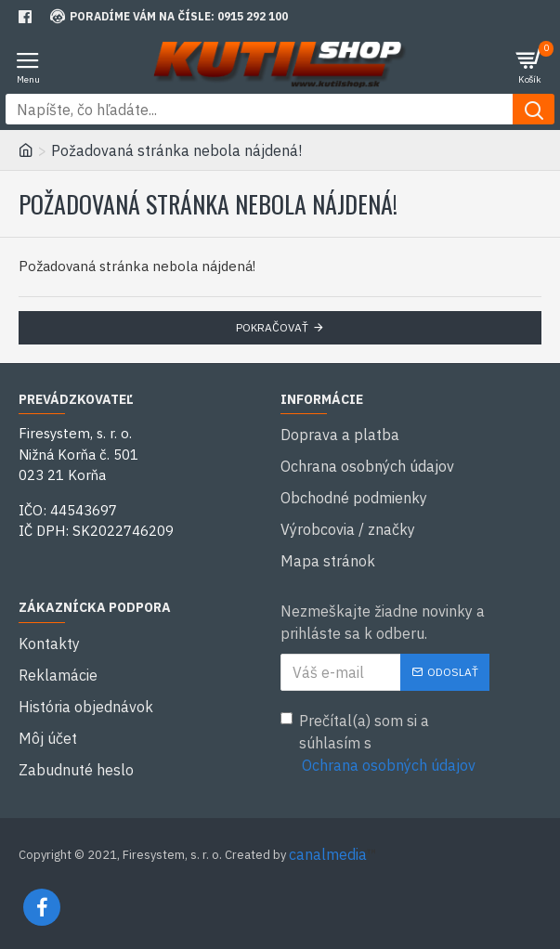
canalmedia (328, 854)
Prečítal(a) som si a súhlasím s (379, 744)
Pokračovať (272, 327)
